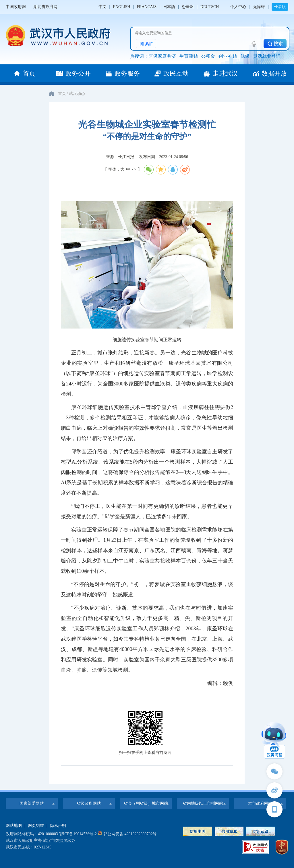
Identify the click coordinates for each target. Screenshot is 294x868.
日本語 (169, 7)
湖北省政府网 (45, 7)
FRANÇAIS (147, 7)
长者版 (280, 7)
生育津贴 (189, 56)
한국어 (188, 7)
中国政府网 (16, 7)
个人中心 (238, 7)
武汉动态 (77, 94)
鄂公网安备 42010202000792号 (127, 834)
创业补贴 (228, 56)
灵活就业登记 (267, 56)
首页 (62, 94)
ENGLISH (121, 7)
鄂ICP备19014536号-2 (78, 834)
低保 (245, 56)
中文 (102, 7)
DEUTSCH (210, 7)
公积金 (208, 56)
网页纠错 (36, 826)
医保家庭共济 (162, 56)
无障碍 (259, 7)
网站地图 (14, 826)
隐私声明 (58, 826)
